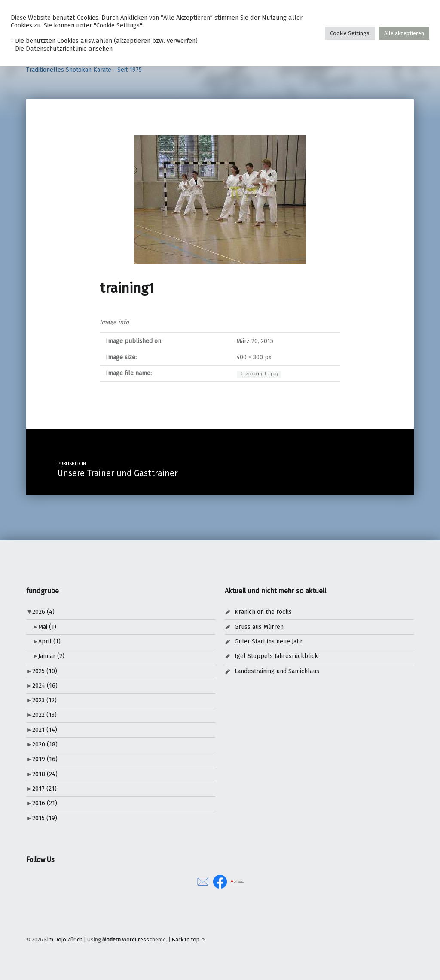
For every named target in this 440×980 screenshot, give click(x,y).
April (49, 642)
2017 (44, 789)
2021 (45, 730)
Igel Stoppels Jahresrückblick (276, 656)
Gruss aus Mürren (259, 627)
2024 (45, 686)
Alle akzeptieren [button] (404, 33)
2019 (45, 759)
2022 (44, 715)
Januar (51, 656)
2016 (45, 803)
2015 (45, 818)
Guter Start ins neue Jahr (269, 642)
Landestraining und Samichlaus (277, 671)
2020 (45, 745)
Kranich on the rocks (263, 612)
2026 (43, 612)
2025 (45, 671)
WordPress (136, 939)
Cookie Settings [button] (350, 33)
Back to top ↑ (189, 939)
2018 (45, 774)
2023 (44, 700)
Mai (47, 627)
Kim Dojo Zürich (63, 939)
